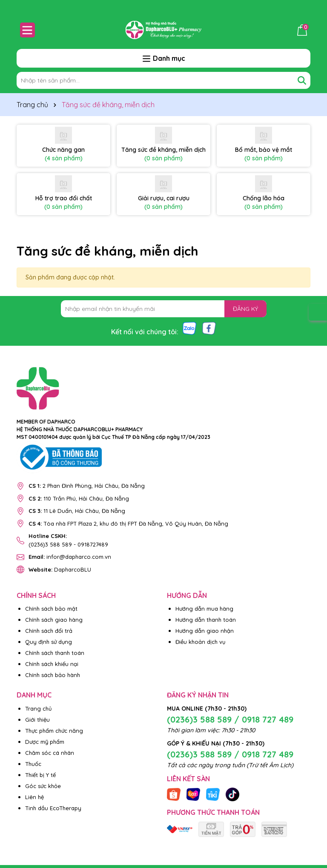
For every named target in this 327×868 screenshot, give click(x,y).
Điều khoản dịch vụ (200, 642)
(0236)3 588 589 (50, 544)
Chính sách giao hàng (54, 620)
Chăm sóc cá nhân (50, 753)
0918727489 (93, 544)
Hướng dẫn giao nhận (205, 631)
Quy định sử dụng (49, 642)
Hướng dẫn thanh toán (206, 620)
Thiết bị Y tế (40, 775)
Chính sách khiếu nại (52, 664)
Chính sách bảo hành (53, 675)
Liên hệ (34, 797)
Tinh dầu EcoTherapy (53, 808)
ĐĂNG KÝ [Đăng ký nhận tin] (245, 309)
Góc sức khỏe (43, 786)
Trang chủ (38, 709)
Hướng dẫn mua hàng (204, 609)
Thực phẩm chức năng (54, 731)
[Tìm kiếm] (302, 80)
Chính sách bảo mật (51, 609)
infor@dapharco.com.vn (70, 557)
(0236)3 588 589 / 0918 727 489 (230, 719)
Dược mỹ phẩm (45, 742)
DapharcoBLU (60, 569)
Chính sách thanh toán (55, 653)
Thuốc (33, 764)
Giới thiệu (37, 720)
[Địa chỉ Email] (164, 309)
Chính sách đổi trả (49, 631)
